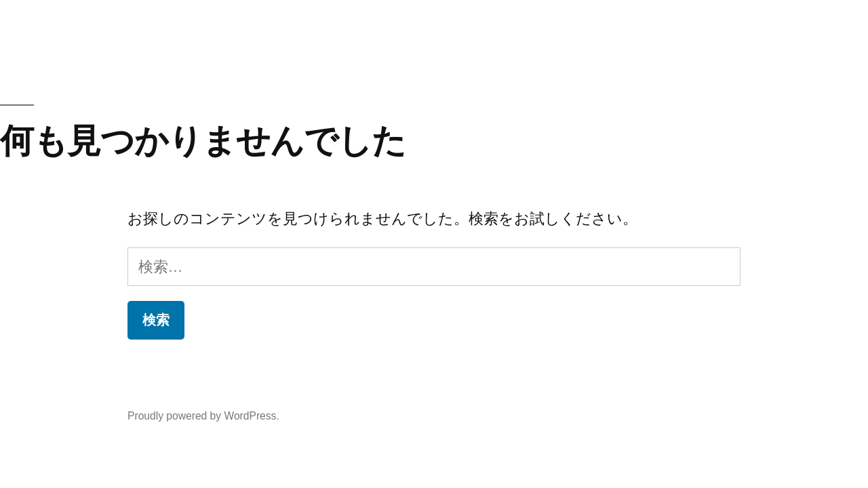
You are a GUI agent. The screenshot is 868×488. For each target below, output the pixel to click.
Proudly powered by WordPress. (203, 416)
